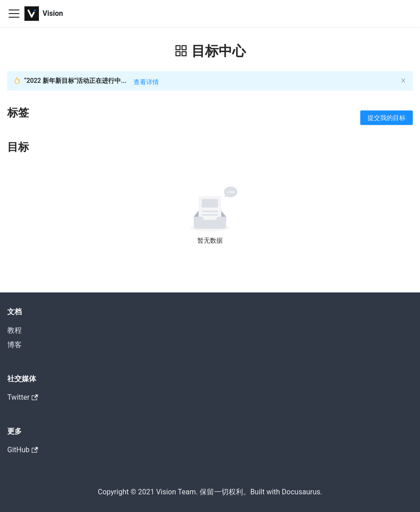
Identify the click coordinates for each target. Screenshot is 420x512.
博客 (14, 345)
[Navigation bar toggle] (14, 14)
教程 (14, 330)
